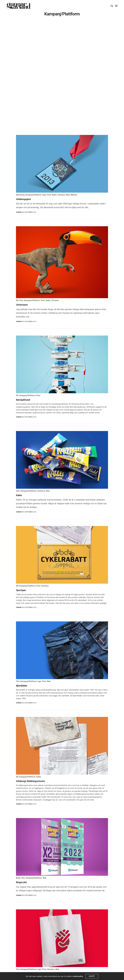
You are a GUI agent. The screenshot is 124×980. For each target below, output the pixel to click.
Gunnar (19, 212)
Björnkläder (22, 686)
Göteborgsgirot (23, 199)
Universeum (22, 305)
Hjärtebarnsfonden (25, 974)
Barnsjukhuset (23, 400)
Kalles (19, 495)
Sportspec (21, 590)
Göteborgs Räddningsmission (30, 781)
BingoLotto (21, 882)
